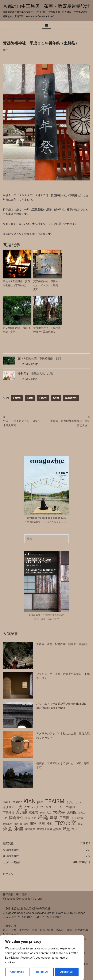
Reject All (42, 972)
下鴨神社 (17, 398)
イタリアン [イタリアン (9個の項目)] (10, 807)
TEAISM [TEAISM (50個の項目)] (55, 801)
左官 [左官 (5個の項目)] (34, 818)
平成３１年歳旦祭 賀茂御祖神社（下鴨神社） (16, 283)
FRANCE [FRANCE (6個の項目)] (17, 802)
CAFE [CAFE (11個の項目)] (7, 802)
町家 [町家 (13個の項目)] (33, 823)
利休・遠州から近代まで (47, 619)
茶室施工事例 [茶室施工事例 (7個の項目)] (44, 829)
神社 (5, 50)
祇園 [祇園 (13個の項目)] (41, 823)
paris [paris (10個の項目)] (40, 802)
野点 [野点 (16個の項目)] (66, 829)
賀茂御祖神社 (71, 398)
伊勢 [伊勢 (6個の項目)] (42, 813)
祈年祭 (56, 398)
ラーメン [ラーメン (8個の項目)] (59, 807)
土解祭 (30, 398)
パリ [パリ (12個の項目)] (35, 807)
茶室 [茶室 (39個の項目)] (19, 828)
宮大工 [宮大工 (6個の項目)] (82, 813)
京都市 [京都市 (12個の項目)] (34, 812)
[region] (42, 958)
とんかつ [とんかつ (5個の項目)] (79, 803)
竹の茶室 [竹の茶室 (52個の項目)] (65, 823)
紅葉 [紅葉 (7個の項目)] (80, 824)
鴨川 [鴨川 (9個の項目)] (74, 829)
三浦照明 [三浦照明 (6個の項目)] (70, 807)
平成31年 (43, 398)
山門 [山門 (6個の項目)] (5, 818)
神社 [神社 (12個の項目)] (50, 823)
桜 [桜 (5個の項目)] (21, 824)
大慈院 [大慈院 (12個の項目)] (72, 812)
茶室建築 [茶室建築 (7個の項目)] (30, 829)
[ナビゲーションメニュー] (46, 25)
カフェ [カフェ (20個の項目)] (25, 807)
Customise (17, 972)
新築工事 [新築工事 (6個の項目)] (7, 824)
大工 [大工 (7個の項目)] (49, 813)
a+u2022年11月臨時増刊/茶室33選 (46, 615)
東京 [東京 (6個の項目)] (16, 824)
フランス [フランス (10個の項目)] (46, 807)
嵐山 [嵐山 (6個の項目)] (28, 818)
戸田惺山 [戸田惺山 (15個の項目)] (66, 818)
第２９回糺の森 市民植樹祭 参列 (16, 330)
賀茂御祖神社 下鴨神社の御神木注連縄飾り (47, 330)
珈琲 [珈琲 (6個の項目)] (26, 824)
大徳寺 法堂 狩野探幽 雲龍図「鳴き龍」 (63, 644)
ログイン (8, 874)
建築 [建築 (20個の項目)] (54, 818)
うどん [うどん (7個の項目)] (70, 802)
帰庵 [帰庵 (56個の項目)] (43, 817)
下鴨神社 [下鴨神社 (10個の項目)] (9, 812)
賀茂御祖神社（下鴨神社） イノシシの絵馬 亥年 (47, 285)
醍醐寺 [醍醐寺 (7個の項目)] (57, 829)
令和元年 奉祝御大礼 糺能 (35, 373)
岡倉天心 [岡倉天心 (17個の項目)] (16, 818)
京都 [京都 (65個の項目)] (21, 812)
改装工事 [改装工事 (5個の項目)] (79, 818)
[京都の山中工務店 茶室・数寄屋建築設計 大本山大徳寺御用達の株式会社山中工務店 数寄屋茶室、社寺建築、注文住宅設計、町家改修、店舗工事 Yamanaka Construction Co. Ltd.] (46, 11)
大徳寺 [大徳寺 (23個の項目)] (59, 812)
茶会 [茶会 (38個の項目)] (8, 828)
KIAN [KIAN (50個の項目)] (30, 801)
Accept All (67, 972)
